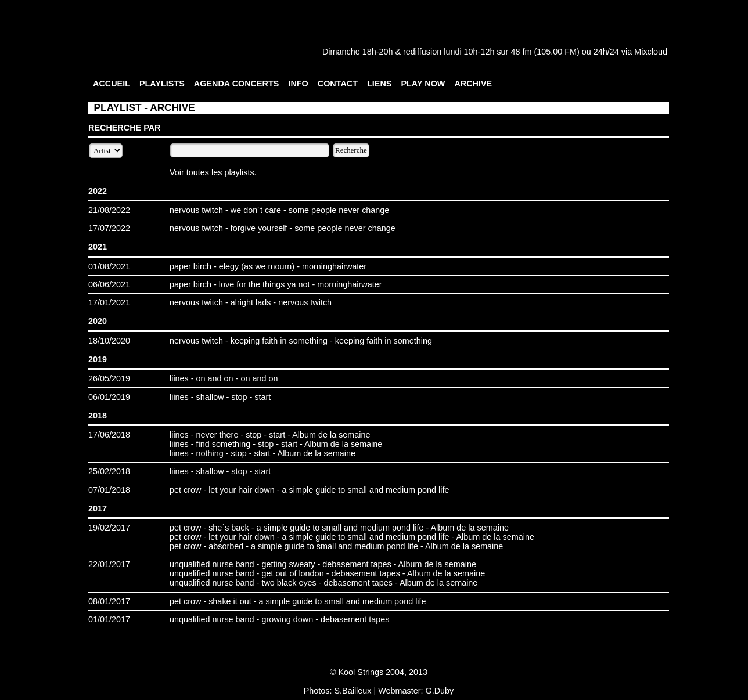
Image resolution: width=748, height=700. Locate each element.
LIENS (379, 84)
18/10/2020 (109, 341)
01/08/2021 (109, 266)
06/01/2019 (109, 397)
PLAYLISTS (162, 84)
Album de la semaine (331, 435)
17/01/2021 (109, 302)
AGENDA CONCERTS (237, 84)
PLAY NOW (423, 84)
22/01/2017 (109, 564)
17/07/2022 (109, 228)
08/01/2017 (109, 601)
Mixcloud (651, 52)
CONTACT (338, 84)
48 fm (521, 52)
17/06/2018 (109, 435)
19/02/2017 (109, 528)
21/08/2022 (109, 210)
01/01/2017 (109, 619)
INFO (298, 84)
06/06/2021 (109, 284)
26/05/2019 (109, 378)
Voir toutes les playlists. (213, 172)
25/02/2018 (109, 471)
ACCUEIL (112, 84)
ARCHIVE (473, 84)
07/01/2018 (109, 490)
